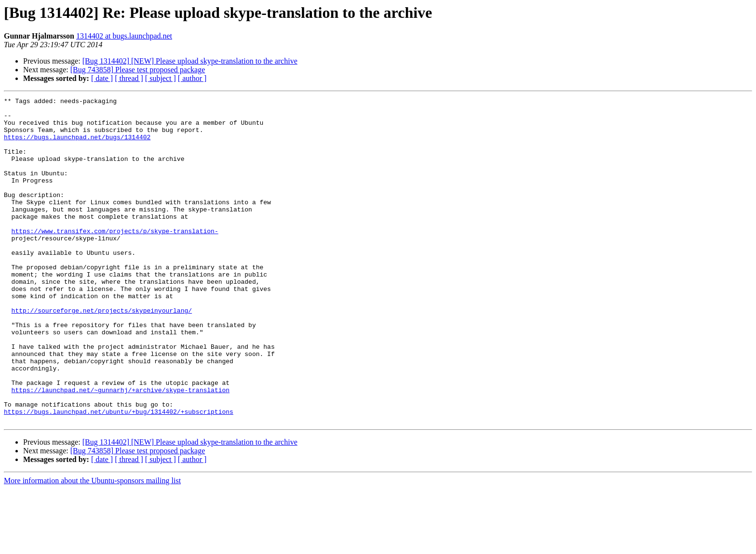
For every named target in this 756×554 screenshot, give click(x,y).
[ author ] (192, 78)
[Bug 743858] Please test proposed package (138, 70)
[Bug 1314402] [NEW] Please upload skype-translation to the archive (190, 61)
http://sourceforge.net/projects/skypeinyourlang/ (102, 354)
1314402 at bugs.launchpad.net (124, 36)
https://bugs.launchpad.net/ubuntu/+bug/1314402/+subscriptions (119, 475)
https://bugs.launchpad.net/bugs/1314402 (77, 145)
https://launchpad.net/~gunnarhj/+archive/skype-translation (121, 449)
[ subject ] (161, 78)
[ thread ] (129, 78)
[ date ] (102, 78)
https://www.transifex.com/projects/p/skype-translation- (115, 258)
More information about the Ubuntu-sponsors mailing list (92, 546)
